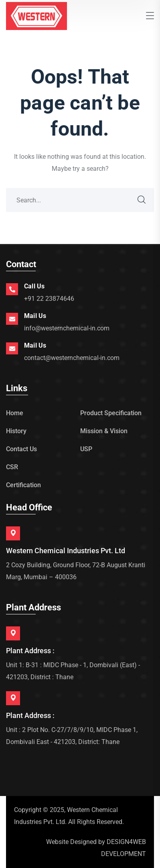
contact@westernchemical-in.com (72, 358)
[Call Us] (12, 289)
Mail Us (35, 316)
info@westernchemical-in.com (67, 328)
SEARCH (142, 200)
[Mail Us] (12, 319)
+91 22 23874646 (49, 299)
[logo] (36, 15)
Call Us (34, 286)
